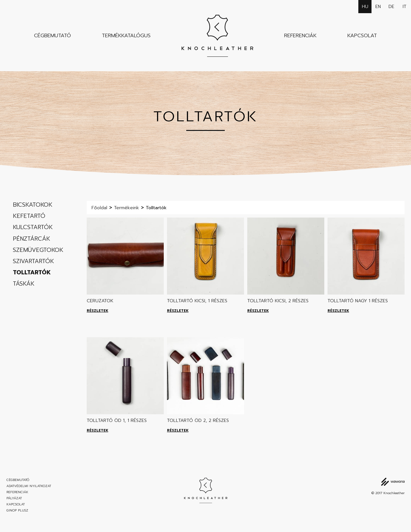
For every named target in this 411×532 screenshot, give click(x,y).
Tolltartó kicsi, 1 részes (197, 301)
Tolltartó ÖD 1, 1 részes (117, 420)
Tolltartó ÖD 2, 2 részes (198, 420)
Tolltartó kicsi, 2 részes (278, 301)
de (391, 7)
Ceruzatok (100, 301)
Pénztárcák (31, 239)
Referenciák (300, 36)
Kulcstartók (33, 227)
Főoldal (99, 208)
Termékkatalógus (126, 36)
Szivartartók (33, 261)
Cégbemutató (52, 36)
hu (365, 7)
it (405, 7)
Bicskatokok (33, 205)
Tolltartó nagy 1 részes (358, 301)
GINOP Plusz (17, 511)
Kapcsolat (362, 36)
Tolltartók (32, 272)
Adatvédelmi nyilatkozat (29, 486)
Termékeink (127, 208)
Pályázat (14, 498)
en (378, 7)
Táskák (24, 284)
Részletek (97, 311)
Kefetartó (29, 216)
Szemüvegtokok (38, 250)
